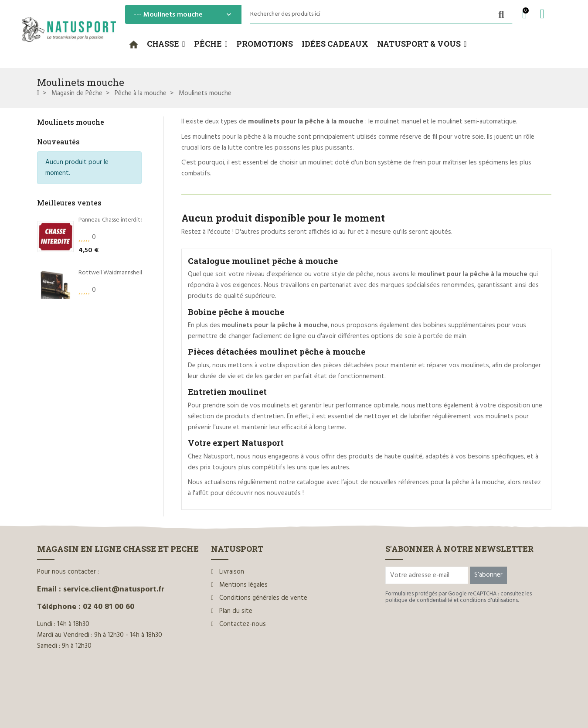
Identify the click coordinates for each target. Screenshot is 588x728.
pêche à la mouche (478, 482)
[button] (166, 44)
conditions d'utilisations (489, 600)
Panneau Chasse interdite (111, 222)
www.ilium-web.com (204, 703)
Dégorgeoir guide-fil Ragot (114, 327)
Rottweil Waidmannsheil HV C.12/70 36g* (131, 275)
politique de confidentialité (419, 600)
